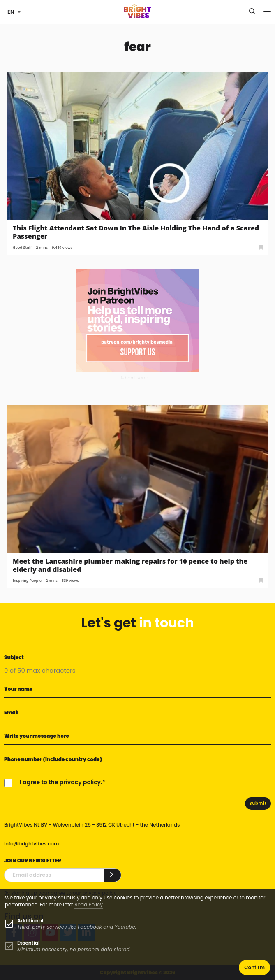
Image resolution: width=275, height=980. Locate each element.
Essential (28, 943)
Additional (30, 921)
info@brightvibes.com (31, 844)
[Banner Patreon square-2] (138, 321)
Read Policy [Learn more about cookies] (89, 905)
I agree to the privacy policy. (61, 782)
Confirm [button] (254, 967)
